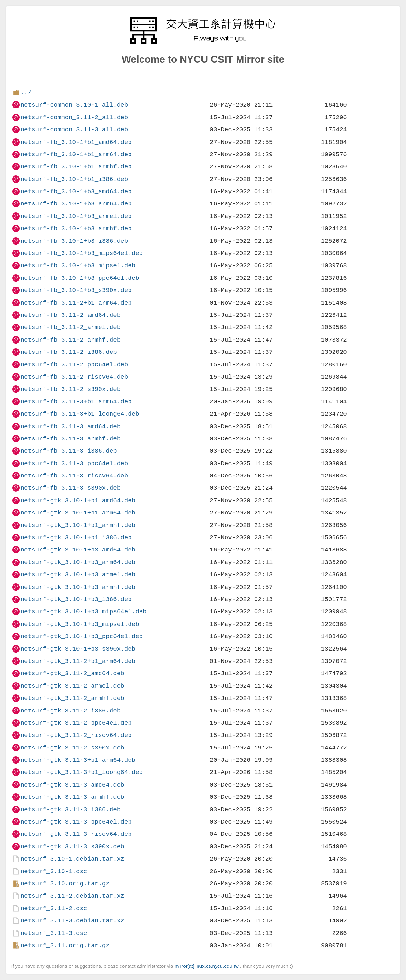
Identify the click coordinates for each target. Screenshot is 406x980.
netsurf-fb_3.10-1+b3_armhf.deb (76, 228)
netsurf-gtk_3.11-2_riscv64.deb (76, 735)
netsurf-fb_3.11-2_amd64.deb (70, 315)
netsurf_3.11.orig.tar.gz (65, 945)
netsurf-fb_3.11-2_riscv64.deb (74, 377)
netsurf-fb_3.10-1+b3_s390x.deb (76, 290)
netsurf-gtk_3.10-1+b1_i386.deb (76, 537)
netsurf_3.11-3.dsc (54, 933)
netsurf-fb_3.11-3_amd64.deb (70, 426)
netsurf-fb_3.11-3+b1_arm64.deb (76, 402)
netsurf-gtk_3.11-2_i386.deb (70, 711)
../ (26, 93)
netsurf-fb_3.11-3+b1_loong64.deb (80, 414)
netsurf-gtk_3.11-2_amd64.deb (72, 673)
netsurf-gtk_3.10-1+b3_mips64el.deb (83, 612)
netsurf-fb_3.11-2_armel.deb (70, 327)
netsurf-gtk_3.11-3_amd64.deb (72, 785)
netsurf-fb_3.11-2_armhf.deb (70, 340)
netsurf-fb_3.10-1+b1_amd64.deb (76, 142)
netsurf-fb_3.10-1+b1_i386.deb (74, 179)
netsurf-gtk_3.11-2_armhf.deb (72, 698)
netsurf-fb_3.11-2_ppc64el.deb (74, 365)
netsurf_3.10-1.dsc (54, 871)
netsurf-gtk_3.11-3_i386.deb (70, 810)
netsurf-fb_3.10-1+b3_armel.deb (76, 216)
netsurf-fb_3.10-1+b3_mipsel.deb (78, 265)
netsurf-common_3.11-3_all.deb (74, 130)
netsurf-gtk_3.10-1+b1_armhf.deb (78, 525)
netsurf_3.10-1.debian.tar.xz (72, 859)
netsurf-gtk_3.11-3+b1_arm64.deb (78, 760)
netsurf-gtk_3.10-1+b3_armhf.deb (78, 587)
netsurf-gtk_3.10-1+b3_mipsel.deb (80, 624)
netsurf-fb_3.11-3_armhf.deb (70, 439)
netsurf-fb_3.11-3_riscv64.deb (74, 476)
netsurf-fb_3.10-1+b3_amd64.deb (76, 191)
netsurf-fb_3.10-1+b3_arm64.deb (76, 204)
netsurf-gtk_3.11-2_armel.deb (72, 686)
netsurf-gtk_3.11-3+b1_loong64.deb (82, 772)
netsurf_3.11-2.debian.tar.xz (72, 896)
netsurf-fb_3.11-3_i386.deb (68, 451)
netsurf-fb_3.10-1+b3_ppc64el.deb (80, 278)
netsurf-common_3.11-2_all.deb (74, 117)
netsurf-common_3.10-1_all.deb (74, 105)
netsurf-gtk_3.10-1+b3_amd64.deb (78, 550)
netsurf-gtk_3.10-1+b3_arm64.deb (78, 562)
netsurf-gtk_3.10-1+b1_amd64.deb (78, 500)
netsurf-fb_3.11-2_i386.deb (68, 352)
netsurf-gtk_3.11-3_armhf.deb (72, 797)
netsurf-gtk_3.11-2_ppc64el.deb (76, 723)
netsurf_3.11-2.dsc (54, 908)
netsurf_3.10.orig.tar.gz (65, 884)
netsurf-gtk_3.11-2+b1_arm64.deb (78, 661)
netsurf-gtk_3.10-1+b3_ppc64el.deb (82, 636)
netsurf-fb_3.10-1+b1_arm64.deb (76, 154)
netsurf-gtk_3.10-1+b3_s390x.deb (78, 649)
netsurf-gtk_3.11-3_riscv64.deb (76, 834)
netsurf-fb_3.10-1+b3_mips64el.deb (82, 253)
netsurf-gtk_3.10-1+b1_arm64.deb (78, 513)
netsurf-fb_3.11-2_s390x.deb (70, 389)
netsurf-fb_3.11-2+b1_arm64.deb (76, 303)
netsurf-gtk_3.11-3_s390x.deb (72, 847)
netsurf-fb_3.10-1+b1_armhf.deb (76, 167)
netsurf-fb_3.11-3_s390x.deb (70, 488)
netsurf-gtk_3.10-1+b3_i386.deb (76, 599)
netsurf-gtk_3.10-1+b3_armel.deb (78, 575)
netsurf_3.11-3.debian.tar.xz (72, 921)
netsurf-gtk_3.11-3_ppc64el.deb (76, 822)
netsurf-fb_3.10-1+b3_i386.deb (74, 241)
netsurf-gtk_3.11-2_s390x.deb (72, 748)
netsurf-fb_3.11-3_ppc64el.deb (74, 463)
